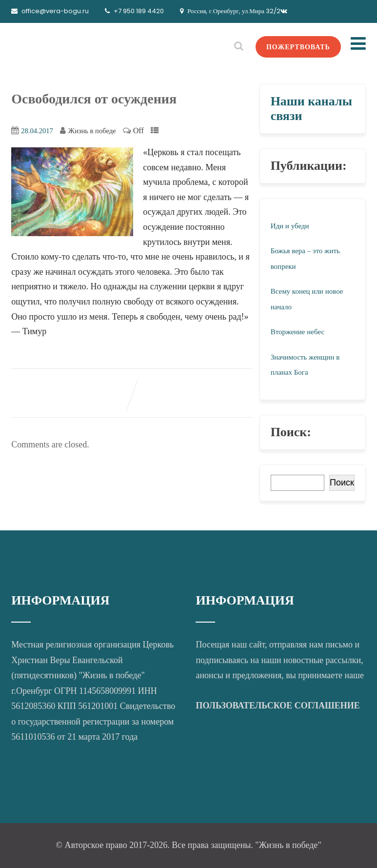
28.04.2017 (37, 131)
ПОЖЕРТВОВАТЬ (298, 47)
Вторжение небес (298, 332)
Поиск (342, 483)
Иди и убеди (290, 226)
